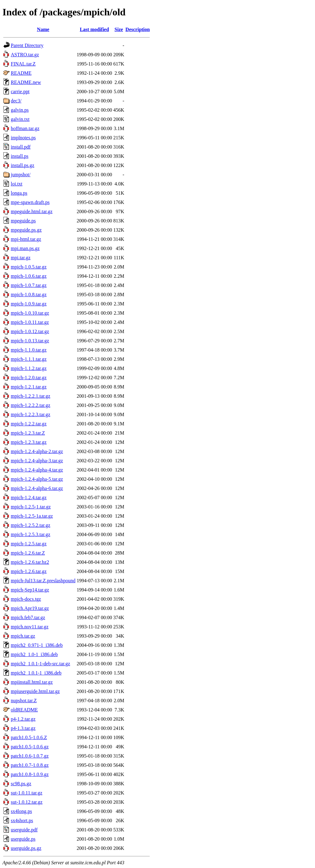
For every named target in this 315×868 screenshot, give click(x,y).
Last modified (94, 29)
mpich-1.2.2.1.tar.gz (30, 396)
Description (138, 29)
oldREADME (24, 710)
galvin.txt (20, 119)
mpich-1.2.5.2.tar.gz (30, 525)
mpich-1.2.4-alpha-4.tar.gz (37, 470)
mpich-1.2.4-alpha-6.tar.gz (37, 488)
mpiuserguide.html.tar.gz (35, 691)
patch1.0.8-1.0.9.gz (30, 774)
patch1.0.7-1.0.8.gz (30, 765)
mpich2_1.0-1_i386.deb (34, 654)
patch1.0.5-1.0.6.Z (29, 737)
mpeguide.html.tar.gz (32, 211)
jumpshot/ (21, 175)
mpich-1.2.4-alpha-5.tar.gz (37, 479)
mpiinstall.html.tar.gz (32, 682)
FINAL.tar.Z (23, 64)
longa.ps (19, 193)
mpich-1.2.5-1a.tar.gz (32, 516)
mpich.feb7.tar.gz (28, 617)
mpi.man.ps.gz (25, 248)
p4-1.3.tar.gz (23, 728)
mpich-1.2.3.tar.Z (28, 433)
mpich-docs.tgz (26, 599)
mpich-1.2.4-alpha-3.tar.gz (37, 461)
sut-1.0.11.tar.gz (27, 793)
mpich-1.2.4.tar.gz (29, 498)
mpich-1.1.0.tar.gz (29, 350)
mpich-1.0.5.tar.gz (29, 267)
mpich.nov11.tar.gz (30, 627)
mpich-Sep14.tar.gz (30, 590)
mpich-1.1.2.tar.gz (29, 368)
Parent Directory (27, 45)
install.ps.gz (22, 165)
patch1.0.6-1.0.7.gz (30, 756)
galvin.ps (20, 110)
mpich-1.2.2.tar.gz (29, 424)
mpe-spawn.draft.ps (30, 202)
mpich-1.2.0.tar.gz (29, 378)
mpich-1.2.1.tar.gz (29, 387)
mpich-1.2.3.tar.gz (29, 442)
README (21, 73)
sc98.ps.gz (21, 784)
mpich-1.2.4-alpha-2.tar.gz (37, 451)
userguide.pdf (24, 830)
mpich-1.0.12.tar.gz (30, 331)
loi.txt (17, 184)
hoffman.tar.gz (25, 128)
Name (43, 29)
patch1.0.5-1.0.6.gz (30, 747)
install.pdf (21, 147)
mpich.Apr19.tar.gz (30, 608)
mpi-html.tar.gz (26, 239)
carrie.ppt (20, 92)
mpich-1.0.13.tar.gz (30, 341)
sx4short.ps (22, 820)
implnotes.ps (23, 138)
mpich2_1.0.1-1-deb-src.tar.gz (40, 664)
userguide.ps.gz (26, 848)
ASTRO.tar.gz (25, 55)
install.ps (20, 156)
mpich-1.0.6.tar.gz (29, 276)
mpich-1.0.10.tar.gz (30, 313)
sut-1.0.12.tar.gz (27, 802)
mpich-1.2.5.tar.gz (29, 544)
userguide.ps (23, 839)
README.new (26, 82)
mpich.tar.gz (23, 636)
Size (119, 29)
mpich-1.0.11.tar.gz (30, 322)
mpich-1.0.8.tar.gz (29, 295)
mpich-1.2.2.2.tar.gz (30, 405)
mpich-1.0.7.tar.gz (29, 285)
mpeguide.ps (23, 221)
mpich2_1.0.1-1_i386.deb (36, 673)
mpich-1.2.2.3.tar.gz (30, 414)
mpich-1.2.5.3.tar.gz (30, 534)
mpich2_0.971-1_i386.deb (37, 645)
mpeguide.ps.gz (26, 230)
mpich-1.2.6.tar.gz (29, 571)
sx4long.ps (21, 811)
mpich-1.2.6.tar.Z (28, 553)
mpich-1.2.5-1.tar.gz (31, 507)
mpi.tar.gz (21, 258)
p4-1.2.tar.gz (23, 719)
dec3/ (16, 101)
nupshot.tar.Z (24, 701)
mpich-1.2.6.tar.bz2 (30, 562)
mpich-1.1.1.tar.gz (29, 359)
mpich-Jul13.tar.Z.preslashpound (43, 581)
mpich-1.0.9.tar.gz (29, 304)
